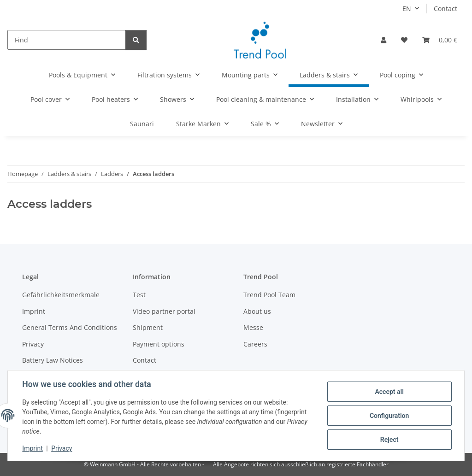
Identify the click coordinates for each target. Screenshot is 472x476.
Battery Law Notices (53, 360)
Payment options (159, 344)
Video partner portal (164, 311)
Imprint (33, 448)
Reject (389, 440)
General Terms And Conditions (70, 327)
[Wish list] (404, 40)
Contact (445, 9)
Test (139, 295)
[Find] (67, 40)
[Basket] (440, 40)
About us (257, 311)
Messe (253, 327)
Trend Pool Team (269, 295)
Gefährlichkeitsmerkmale (61, 295)
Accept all (389, 392)
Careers (255, 344)
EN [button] (407, 9)
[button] (383, 40)
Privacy (62, 448)
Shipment (148, 327)
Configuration (389, 416)
